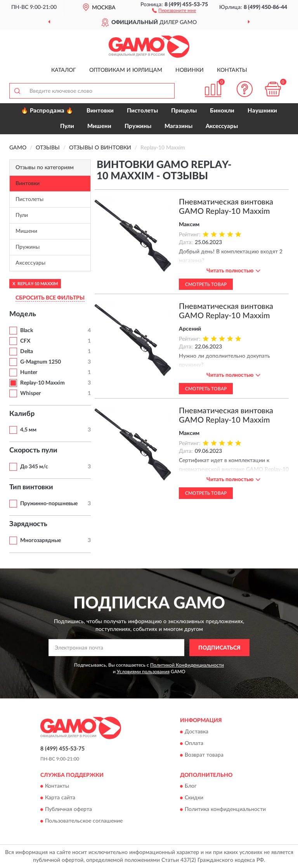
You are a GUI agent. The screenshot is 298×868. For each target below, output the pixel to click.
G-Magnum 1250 (41, 362)
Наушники (262, 111)
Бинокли (222, 111)
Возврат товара (204, 755)
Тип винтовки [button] (31, 487)
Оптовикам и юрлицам (126, 70)
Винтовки (100, 111)
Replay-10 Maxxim (42, 383)
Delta (27, 352)
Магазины (178, 126)
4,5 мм (28, 430)
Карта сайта (60, 798)
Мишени (99, 126)
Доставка (197, 732)
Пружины (138, 126)
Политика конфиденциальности (225, 809)
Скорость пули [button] (33, 450)
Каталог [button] (64, 70)
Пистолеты (142, 111)
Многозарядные (41, 541)
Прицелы (184, 111)
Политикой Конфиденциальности (187, 665)
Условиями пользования (143, 672)
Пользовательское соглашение (84, 821)
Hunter (29, 372)
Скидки (194, 798)
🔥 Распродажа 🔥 (47, 111)
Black (27, 331)
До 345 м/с (34, 467)
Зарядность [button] (28, 524)
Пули (67, 126)
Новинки (190, 70)
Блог (191, 786)
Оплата (194, 743)
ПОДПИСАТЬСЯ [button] (219, 648)
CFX (25, 341)
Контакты (232, 70)
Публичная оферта (68, 809)
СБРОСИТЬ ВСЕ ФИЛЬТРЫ (50, 298)
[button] (174, 10)
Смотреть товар (206, 284)
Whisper (30, 393)
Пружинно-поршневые (49, 504)
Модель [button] (23, 314)
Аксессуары (222, 126)
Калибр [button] (22, 414)
